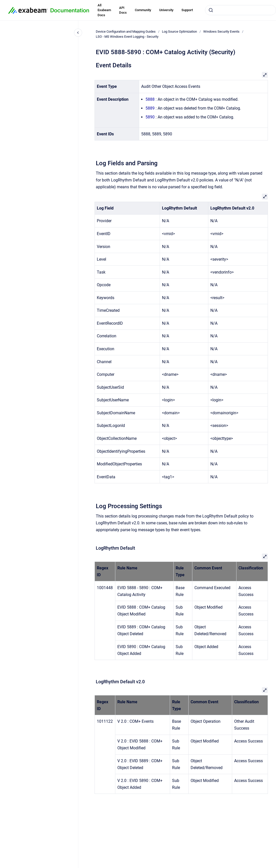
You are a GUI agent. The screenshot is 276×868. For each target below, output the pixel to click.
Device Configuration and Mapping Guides (126, 32)
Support (187, 10)
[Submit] (211, 10)
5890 (150, 117)
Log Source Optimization (179, 32)
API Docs (123, 10)
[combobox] (241, 10)
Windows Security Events (221, 32)
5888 (150, 99)
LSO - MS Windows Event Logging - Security (127, 37)
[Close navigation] (78, 33)
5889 (150, 108)
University (166, 10)
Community (143, 10)
